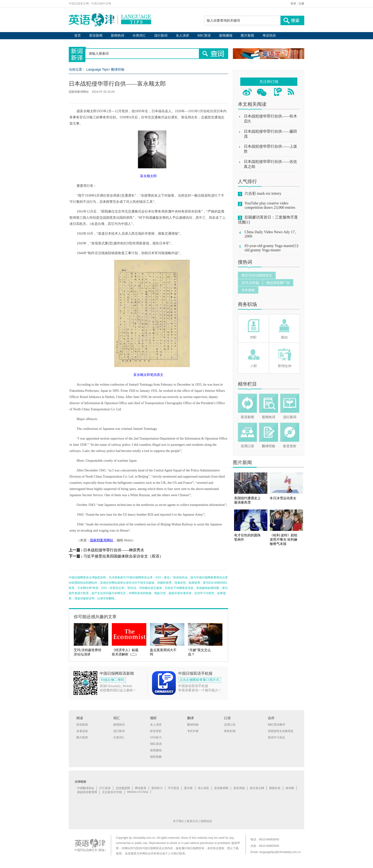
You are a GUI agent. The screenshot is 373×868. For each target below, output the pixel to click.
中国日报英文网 (79, 4)
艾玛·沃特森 (250, 283)
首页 (78, 36)
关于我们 (179, 821)
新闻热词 (118, 36)
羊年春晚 (248, 290)
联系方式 (192, 821)
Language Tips (97, 69)
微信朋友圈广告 (278, 283)
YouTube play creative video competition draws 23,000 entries (270, 205)
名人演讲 (182, 36)
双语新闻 (96, 36)
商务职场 (247, 304)
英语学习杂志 (276, 737)
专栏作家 (193, 731)
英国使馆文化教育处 (281, 731)
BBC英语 (204, 36)
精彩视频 (156, 757)
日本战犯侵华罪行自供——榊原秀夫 (114, 550)
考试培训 (269, 36)
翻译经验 (118, 69)
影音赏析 (290, 446)
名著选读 (82, 731)
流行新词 (161, 36)
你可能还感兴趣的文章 (95, 617)
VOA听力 (156, 737)
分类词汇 (139, 36)
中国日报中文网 (101, 4)
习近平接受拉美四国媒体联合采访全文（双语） (123, 556)
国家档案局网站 (102, 540)
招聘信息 (206, 821)
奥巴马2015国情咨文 (257, 275)
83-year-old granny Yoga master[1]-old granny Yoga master (272, 248)
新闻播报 (226, 36)
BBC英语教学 (277, 725)
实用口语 (247, 446)
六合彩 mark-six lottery (263, 193)
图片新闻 (247, 36)
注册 (301, 4)
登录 (293, 4)
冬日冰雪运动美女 (283, 498)
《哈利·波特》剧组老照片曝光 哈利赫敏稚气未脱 (284, 540)
